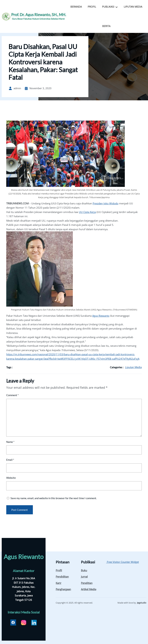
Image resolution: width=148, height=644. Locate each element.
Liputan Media (133, 367)
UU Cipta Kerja (87, 212)
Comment (12, 395)
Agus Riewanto (101, 316)
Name (10, 442)
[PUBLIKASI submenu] (117, 7)
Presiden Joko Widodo (105, 203)
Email (10, 460)
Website (11, 478)
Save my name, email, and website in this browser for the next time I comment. (54, 498)
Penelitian (87, 583)
